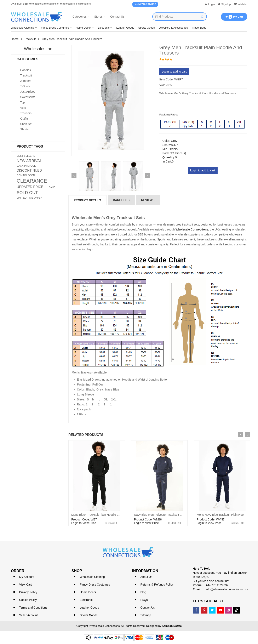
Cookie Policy (28, 600)
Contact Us (117, 17)
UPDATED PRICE (30, 187)
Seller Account (29, 615)
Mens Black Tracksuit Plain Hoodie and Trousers (102, 515)
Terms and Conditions (33, 608)
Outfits (24, 119)
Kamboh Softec (172, 626)
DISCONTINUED (29, 171)
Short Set (26, 124)
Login (210, 4)
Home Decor (83, 28)
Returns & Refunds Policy (157, 585)
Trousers (26, 113)
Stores (98, 17)
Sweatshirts (28, 97)
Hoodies (26, 70)
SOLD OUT (27, 193)
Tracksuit (30, 39)
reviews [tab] (148, 200)
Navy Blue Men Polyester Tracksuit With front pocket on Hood (174, 515)
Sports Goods (147, 28)
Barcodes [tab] (121, 200)
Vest (23, 108)
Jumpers (26, 81)
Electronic (104, 28)
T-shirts (25, 86)
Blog (143, 592)
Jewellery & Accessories (173, 28)
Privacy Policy (28, 592)
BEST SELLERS (26, 156)
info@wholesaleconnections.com (227, 589)
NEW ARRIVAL (29, 161)
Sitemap (146, 615)
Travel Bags (199, 28)
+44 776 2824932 (145, 4)
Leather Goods (125, 28)
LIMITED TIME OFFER (30, 198)
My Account (27, 577)
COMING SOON (26, 175)
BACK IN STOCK (26, 166)
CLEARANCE (32, 181)
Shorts (24, 129)
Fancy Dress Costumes (55, 28)
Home (15, 39)
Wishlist (241, 4)
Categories (80, 17)
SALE (52, 187)
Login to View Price (84, 523)
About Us (147, 577)
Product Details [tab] (87, 200)
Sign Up (224, 4)
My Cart (234, 17)
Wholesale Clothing (23, 28)
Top (23, 102)
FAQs (144, 600)
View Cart (25, 585)
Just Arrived (28, 92)
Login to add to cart (174, 72)
